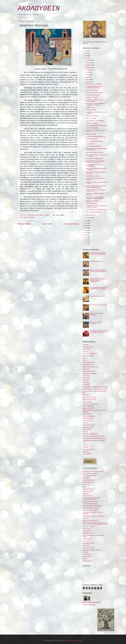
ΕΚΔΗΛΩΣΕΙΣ (86, 369)
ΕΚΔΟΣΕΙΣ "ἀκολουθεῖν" (89, 489)
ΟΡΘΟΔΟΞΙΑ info (87, 531)
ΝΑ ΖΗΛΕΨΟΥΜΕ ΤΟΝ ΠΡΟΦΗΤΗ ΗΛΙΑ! (96, 210)
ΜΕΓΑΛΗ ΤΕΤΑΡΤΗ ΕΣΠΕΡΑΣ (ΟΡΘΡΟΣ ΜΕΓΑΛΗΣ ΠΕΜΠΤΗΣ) (98, 271)
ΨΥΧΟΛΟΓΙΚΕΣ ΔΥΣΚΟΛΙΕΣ (93, 146)
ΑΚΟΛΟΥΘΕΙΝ (39, 9)
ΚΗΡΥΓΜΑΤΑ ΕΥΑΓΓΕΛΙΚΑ (90, 399)
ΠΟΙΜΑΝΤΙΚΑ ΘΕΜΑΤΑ (89, 425)
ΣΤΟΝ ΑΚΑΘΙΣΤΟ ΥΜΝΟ (96, 261)
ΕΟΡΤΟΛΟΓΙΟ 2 (87, 378)
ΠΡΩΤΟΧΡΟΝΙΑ (87, 430)
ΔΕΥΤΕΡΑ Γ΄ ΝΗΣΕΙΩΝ (91, 139)
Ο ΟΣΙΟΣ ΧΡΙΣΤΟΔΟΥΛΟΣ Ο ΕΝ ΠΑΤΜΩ (96, 126)
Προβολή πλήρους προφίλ (89, 605)
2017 (86, 233)
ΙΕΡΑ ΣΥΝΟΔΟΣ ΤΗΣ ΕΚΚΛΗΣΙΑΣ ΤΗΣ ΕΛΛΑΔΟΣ (95, 387)
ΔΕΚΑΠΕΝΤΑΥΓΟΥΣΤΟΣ (89, 362)
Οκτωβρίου (89, 65)
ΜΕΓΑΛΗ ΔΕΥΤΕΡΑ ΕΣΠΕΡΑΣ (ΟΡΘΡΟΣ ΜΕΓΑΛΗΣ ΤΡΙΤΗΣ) (98, 253)
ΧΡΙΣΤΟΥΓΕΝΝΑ (87, 454)
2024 (86, 56)
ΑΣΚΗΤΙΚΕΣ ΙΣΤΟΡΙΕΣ (89, 356)
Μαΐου (88, 77)
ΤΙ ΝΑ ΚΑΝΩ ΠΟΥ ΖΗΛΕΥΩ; (93, 95)
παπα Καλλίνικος (87, 539)
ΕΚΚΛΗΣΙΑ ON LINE (88, 491)
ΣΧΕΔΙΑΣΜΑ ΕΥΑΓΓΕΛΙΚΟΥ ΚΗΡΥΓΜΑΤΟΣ (94, 441)
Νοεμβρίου (89, 63)
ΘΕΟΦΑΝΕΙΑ (86, 385)
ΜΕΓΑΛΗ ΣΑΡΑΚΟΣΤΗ (30, 217)
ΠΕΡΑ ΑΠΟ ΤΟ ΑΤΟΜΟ (89, 548)
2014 (86, 238)
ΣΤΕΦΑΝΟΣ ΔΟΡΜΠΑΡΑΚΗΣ (90, 434)
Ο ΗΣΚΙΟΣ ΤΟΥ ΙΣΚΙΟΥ (89, 526)
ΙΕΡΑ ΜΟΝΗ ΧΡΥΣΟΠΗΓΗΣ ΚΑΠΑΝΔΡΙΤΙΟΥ (94, 516)
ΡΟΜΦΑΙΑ (85, 552)
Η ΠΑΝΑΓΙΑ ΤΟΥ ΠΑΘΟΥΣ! (92, 201)
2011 (86, 245)
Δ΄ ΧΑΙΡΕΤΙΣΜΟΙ (90, 107)
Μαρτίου (88, 82)
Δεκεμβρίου (89, 60)
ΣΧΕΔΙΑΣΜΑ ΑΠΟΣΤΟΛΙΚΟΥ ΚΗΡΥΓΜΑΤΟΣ (94, 438)
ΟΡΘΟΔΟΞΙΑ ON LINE (89, 533)
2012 (86, 242)
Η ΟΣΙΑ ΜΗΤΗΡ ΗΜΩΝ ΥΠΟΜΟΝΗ (95, 141)
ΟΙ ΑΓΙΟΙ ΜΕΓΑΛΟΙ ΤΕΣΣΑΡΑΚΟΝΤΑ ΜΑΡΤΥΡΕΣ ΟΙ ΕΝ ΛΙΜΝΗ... (95, 162)
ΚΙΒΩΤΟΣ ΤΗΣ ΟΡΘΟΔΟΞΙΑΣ (90, 521)
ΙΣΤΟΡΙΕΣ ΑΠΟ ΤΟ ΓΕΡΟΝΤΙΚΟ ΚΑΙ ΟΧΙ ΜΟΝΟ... (96, 389)
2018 (86, 230)
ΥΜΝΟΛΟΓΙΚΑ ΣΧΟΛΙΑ (89, 450)
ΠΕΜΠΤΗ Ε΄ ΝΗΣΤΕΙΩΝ (92, 90)
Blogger (80, 641)
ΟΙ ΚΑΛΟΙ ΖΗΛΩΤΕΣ (91, 110)
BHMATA (85, 559)
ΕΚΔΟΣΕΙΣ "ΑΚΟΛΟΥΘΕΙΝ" (90, 374)
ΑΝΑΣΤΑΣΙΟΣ (86, 478)
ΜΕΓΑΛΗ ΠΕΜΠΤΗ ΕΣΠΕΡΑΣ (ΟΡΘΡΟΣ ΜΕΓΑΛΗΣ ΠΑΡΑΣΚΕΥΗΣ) (98, 280)
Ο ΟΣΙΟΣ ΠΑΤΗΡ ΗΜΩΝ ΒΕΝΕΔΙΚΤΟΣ (96, 137)
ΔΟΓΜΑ (85, 487)
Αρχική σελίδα (47, 224)
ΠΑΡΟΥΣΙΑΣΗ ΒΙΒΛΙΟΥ (89, 416)
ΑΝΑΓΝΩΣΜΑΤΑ (87, 349)
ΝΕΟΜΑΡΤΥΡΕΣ (87, 414)
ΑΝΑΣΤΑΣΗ (86, 351)
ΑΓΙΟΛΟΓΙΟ (86, 345)
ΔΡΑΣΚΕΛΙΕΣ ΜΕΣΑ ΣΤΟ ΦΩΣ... (91, 367)
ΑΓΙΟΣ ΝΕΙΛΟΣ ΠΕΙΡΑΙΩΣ (89, 476)
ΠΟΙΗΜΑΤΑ (86, 423)
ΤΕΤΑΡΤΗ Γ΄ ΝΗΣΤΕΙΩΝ (92, 128)
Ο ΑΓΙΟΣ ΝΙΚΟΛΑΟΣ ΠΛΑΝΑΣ (93, 212)
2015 (86, 235)
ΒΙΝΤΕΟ (85, 360)
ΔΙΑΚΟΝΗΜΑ (86, 485)
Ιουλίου (88, 72)
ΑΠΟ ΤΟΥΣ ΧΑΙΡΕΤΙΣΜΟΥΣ (90, 354)
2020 (86, 225)
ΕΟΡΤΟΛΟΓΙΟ (86, 376)
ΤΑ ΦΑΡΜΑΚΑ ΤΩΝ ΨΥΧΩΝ (93, 176)
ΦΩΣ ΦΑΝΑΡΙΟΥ (87, 557)
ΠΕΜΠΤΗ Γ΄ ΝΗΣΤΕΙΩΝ (92, 123)
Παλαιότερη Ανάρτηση (72, 224)
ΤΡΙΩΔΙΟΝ (85, 447)
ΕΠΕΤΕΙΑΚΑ (86, 380)
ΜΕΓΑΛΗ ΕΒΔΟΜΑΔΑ (88, 406)
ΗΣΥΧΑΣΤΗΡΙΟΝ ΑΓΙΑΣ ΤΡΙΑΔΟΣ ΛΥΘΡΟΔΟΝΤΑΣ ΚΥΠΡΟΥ (91, 499)
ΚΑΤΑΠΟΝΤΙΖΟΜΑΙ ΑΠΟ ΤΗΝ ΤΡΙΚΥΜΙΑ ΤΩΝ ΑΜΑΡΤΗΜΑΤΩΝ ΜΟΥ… (96, 187)
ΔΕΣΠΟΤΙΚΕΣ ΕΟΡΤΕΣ (89, 365)
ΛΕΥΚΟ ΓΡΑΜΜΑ (87, 402)
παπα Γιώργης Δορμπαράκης (92, 602)
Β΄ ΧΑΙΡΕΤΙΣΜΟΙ (90, 144)
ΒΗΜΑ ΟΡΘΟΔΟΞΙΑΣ (88, 482)
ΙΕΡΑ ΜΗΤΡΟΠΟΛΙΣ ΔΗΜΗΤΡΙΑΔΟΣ (92, 506)
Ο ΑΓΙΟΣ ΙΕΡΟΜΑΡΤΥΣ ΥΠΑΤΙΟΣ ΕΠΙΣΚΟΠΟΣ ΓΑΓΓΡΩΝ (94, 87)
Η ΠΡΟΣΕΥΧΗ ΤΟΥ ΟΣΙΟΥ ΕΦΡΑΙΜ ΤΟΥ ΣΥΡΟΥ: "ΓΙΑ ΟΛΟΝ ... (96, 206)
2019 (86, 228)
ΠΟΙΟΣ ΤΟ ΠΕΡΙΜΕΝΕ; (92, 203)
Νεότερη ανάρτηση (24, 224)
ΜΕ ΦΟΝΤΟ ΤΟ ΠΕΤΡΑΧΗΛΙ (90, 404)
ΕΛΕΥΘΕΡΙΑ (86, 494)
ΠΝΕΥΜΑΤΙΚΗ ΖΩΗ (88, 421)
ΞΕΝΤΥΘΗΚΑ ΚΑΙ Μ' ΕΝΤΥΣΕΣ (93, 84)
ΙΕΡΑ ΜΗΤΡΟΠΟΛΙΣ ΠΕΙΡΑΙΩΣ (91, 510)
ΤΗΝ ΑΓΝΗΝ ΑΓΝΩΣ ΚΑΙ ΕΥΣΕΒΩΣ (95, 152)
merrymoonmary (70, 641)
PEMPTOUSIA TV (87, 561)
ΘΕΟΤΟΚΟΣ (86, 382)
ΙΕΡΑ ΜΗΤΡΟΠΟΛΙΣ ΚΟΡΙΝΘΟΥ (91, 508)
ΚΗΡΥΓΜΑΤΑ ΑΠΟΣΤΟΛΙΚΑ (90, 397)
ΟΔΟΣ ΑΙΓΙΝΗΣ (87, 529)
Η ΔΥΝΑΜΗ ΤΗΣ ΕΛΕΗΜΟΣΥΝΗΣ (94, 159)
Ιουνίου (88, 75)
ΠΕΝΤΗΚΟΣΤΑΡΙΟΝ (88, 418)
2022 (86, 221)
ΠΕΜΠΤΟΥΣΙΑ (86, 546)
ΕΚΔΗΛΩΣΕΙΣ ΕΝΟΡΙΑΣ (89, 371)
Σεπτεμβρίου (89, 67)
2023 (86, 58)
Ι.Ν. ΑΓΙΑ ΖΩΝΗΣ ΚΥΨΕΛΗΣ (90, 504)
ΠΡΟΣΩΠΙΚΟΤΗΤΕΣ (88, 427)
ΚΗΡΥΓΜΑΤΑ (86, 395)
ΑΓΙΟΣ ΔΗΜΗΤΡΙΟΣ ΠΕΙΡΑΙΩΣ (91, 474)
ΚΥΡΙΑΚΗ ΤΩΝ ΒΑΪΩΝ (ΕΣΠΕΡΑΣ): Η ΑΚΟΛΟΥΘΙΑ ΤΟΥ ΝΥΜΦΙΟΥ (99, 288)
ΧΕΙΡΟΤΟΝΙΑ (86, 452)
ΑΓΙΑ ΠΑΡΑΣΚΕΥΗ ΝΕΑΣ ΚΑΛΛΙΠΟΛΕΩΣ (93, 471)
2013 (86, 240)
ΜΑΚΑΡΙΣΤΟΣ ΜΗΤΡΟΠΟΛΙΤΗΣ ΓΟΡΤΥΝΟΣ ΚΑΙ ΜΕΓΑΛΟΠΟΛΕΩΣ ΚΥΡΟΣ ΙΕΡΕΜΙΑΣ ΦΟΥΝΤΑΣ (95, 524)
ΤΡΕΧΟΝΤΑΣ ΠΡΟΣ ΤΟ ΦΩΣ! (97, 296)
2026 (86, 51)
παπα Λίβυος (86, 541)
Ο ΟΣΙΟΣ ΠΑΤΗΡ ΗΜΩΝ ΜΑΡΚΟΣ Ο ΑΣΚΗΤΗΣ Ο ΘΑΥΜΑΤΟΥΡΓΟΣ (95, 198)
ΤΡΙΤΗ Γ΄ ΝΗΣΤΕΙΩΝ (91, 134)
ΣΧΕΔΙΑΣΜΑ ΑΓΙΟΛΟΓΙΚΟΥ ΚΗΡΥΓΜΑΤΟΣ (94, 436)
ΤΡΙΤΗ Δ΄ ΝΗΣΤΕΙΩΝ (91, 118)
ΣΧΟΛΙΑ (85, 443)
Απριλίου (88, 79)
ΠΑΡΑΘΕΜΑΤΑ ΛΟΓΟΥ (89, 543)
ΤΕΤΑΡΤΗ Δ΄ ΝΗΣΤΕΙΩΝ (92, 116)
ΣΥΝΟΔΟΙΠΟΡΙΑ (87, 554)
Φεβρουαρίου (89, 215)
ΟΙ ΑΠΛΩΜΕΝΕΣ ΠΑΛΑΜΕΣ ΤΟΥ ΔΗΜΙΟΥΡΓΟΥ (94, 165)
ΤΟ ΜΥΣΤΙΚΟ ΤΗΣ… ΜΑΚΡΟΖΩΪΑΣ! (95, 121)
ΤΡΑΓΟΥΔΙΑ (86, 445)
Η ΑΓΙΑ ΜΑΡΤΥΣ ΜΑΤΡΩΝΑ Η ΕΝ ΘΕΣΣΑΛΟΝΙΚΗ (94, 100)
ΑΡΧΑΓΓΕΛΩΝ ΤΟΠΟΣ (89, 480)
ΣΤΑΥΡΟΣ (85, 432)
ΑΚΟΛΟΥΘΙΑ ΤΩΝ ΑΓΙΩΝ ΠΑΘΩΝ (98, 305)
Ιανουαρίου (89, 218)
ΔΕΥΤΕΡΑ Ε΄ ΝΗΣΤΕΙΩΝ (92, 97)
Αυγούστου (89, 70)
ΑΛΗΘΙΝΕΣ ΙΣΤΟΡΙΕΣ (88, 347)
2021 (86, 223)
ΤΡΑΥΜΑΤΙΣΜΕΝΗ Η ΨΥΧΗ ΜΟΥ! (94, 93)
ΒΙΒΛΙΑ (85, 358)
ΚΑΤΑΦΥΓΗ (86, 518)
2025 (86, 53)
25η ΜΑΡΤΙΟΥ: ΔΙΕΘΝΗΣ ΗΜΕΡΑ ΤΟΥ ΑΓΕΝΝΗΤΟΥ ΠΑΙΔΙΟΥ (95, 104)
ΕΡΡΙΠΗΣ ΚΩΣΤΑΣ (88, 496)
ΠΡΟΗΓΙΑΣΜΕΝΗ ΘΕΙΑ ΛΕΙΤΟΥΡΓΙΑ (96, 323)
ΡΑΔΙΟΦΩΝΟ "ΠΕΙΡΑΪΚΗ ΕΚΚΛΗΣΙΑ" (92, 550)
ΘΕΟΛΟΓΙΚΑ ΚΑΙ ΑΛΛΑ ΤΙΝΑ (90, 502)
